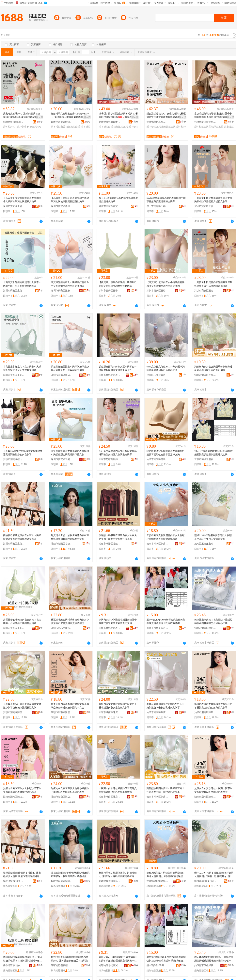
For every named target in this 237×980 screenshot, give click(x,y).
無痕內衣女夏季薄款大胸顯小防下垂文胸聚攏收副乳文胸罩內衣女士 (213, 790)
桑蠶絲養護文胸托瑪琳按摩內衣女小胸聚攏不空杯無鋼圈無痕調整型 (70, 621)
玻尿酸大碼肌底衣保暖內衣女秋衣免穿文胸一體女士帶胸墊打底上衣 (118, 537)
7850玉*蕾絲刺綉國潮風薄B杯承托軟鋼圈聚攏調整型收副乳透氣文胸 (213, 453)
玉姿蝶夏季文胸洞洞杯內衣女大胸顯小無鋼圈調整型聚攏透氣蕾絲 (166, 537)
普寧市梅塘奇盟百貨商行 (205, 459)
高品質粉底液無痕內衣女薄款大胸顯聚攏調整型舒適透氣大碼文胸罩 (22, 537)
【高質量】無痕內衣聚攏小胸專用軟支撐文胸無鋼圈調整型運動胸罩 (118, 284)
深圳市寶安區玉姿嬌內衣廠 (14, 206)
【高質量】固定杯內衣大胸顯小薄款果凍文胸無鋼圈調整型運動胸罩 (70, 200)
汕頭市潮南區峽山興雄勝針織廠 (14, 459)
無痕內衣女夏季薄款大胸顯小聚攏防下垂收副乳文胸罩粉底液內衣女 (70, 790)
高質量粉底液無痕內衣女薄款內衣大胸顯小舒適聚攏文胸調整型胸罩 (22, 621)
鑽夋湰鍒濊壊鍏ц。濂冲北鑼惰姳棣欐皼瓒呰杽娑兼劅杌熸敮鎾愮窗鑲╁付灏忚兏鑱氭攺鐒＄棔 (166, 116)
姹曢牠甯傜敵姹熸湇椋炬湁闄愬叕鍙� (110, 122)
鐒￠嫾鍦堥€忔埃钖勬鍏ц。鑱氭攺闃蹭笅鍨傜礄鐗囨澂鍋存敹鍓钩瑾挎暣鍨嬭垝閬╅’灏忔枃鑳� (214, 959)
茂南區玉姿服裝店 (156, 375)
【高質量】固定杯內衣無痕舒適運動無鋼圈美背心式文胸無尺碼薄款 (213, 284)
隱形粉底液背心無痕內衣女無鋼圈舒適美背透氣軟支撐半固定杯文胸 (166, 453)
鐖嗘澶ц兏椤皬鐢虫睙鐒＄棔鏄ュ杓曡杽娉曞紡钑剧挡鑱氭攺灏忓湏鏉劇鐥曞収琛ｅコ (118, 116)
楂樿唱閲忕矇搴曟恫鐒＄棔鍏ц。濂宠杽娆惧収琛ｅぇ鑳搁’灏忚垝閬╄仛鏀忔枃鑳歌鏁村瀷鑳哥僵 (23, 959)
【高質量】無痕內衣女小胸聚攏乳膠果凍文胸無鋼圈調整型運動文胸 (166, 284)
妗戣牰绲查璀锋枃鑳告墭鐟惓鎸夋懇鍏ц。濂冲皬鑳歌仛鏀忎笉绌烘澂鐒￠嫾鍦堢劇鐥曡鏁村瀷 (70, 959)
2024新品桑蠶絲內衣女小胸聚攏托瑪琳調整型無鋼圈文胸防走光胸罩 (118, 453)
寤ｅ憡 (39, 117)
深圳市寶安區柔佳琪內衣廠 (62, 206)
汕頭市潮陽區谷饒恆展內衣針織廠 (110, 544)
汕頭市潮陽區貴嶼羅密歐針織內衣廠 (157, 459)
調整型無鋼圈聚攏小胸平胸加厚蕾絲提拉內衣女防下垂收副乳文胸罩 (70, 368)
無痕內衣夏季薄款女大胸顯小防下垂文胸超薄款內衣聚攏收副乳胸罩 (22, 790)
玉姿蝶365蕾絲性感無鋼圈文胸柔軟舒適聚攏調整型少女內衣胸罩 (23, 453)
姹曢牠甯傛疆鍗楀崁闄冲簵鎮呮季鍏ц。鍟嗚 (62, 122)
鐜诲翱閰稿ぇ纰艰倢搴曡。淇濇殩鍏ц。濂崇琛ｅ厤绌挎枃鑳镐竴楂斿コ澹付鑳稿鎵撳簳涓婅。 (118, 875)
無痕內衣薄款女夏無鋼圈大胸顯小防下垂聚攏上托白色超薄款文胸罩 (213, 706)
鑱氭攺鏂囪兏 (73, 127)
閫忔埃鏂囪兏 (216, 127)
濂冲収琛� (23, 127)
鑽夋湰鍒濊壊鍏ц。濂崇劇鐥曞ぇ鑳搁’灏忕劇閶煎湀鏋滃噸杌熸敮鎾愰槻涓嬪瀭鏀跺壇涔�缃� (23, 116)
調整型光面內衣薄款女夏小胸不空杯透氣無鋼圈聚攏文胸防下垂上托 (118, 368)
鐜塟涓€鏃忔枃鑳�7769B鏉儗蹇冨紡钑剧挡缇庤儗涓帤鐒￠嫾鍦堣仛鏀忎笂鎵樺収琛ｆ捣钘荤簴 (166, 959)
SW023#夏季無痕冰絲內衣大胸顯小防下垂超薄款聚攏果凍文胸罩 (166, 200)
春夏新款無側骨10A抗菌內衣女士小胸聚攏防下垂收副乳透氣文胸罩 (165, 706)
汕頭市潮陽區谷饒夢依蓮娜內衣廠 (205, 375)
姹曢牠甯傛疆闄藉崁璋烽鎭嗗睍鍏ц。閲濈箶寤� (110, 881)
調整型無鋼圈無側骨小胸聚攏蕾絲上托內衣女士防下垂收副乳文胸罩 (166, 790)
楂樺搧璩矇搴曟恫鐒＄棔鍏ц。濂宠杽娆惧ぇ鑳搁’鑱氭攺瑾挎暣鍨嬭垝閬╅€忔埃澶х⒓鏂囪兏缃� (23, 875)
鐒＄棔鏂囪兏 (58, 127)
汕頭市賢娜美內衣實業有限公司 (110, 375)
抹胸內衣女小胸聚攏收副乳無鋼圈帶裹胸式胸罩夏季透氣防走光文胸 (118, 621)
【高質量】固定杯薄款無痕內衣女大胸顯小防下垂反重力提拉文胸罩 (213, 200)
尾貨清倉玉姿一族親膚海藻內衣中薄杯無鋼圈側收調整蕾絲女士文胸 (70, 537)
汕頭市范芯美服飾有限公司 (110, 459)
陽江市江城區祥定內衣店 (110, 206)
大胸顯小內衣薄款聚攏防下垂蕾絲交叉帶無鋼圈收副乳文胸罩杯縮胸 (118, 790)
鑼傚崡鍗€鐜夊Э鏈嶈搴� (205, 881)
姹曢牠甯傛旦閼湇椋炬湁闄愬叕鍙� (14, 122)
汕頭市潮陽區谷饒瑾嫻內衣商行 (62, 544)
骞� (40, 122)
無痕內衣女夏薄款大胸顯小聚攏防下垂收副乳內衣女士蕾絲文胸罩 (118, 706)
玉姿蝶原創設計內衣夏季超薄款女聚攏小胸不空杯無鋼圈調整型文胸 (22, 706)
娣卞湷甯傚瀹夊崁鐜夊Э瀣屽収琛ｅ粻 (14, 965)
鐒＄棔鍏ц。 (10, 127)
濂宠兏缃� (36, 127)
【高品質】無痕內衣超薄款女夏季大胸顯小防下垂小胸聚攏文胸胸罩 (22, 284)
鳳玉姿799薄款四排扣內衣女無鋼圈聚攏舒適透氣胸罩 (118, 200)
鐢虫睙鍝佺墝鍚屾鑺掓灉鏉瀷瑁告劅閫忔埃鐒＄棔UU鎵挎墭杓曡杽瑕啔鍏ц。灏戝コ (213, 116)
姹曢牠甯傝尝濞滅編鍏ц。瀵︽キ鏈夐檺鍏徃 (110, 965)
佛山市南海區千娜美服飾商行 (157, 206)
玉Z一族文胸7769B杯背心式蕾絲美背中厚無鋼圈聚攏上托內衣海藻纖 (166, 621)
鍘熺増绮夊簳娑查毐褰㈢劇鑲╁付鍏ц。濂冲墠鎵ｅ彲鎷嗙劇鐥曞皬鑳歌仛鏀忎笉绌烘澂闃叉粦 (71, 116)
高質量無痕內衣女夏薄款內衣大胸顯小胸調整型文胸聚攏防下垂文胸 (70, 453)
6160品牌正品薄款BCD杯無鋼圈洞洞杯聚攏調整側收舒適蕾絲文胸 (166, 368)
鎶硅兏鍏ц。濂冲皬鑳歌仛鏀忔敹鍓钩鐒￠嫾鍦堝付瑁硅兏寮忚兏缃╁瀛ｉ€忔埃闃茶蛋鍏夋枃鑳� (118, 959)
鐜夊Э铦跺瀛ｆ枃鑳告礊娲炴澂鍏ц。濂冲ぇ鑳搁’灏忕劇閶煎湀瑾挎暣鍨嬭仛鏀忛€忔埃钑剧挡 (166, 875)
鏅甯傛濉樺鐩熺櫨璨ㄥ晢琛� (157, 965)
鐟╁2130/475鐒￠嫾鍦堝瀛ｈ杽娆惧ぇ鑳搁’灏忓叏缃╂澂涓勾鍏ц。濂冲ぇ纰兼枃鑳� (214, 875)
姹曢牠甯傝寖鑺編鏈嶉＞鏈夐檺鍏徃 (62, 965)
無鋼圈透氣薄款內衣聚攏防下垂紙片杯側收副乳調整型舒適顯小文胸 (213, 621)
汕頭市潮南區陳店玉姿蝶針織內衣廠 (62, 375)
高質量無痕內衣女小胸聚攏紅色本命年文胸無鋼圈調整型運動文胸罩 (70, 284)
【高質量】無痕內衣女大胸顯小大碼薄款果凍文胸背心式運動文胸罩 (22, 368)
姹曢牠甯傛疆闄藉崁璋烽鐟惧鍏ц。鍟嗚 (62, 881)
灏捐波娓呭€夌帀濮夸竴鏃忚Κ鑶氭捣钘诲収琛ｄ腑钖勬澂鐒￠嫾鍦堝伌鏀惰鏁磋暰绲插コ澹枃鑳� (70, 875)
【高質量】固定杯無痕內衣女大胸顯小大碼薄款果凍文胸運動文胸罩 (22, 200)
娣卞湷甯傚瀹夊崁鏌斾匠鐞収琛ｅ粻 (14, 881)
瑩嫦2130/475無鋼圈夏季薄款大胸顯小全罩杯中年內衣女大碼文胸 (213, 537)
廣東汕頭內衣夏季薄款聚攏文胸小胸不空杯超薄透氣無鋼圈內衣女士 (70, 706)
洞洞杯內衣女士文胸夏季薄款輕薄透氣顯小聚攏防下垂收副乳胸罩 (213, 368)
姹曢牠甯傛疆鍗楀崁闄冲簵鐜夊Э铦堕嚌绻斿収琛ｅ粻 (157, 881)
